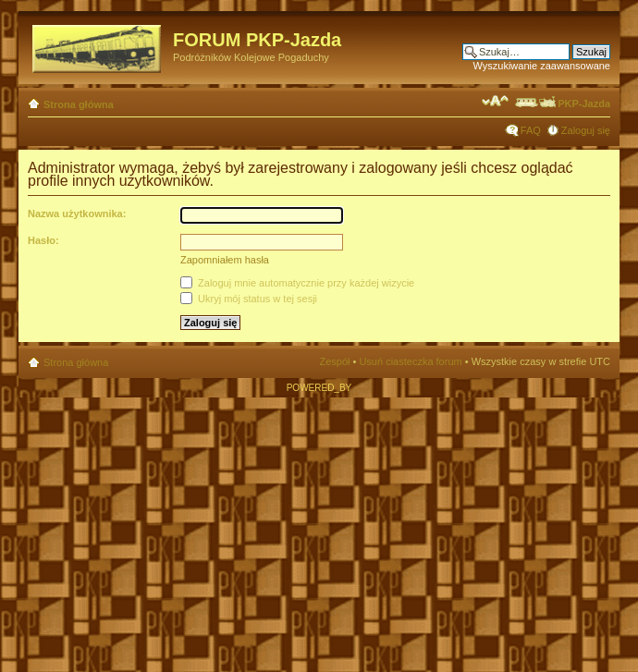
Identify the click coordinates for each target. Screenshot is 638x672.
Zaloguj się (586, 130)
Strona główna (79, 104)
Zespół (334, 361)
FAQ (531, 130)
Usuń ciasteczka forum (410, 361)
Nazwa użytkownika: (77, 214)
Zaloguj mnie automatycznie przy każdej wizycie (297, 283)
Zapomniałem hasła (225, 260)
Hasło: (43, 240)
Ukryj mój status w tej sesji (249, 299)
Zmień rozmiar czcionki (495, 101)
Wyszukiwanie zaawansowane (542, 66)
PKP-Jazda (562, 104)
